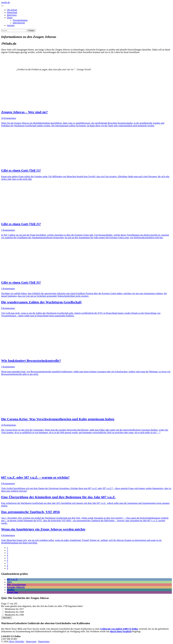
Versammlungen (20, 20)
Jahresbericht (19, 23)
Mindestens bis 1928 (14, 612)
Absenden (7, 618)
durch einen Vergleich (121, 631)
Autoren (11, 25)
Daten (10, 18)
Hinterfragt (12, 12)
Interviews (12, 15)
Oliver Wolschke (16, 641)
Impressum (31, 641)
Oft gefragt (12, 10)
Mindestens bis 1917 (14, 609)
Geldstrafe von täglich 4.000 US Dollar (119, 629)
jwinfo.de (6, 2)
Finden (31, 31)
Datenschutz (44, 641)
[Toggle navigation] (2, 6)
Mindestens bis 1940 (14, 615)
